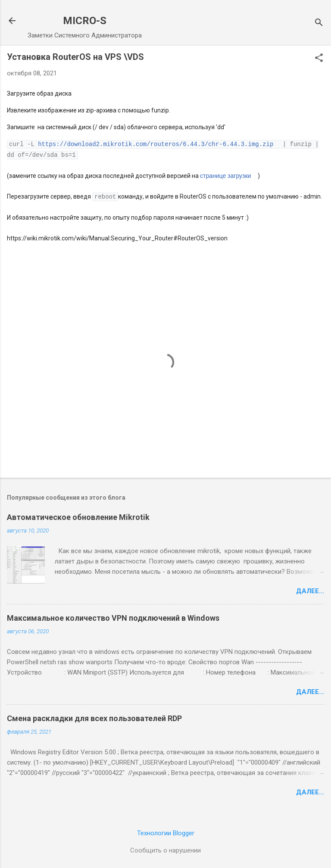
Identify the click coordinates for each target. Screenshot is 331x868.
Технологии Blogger (166, 832)
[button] (319, 59)
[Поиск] (319, 23)
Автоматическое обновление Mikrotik (78, 516)
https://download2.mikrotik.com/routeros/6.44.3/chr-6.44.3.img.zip (156, 144)
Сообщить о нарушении (165, 849)
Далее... (310, 590)
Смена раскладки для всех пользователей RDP (94, 717)
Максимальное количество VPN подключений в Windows (113, 617)
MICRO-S (85, 21)
